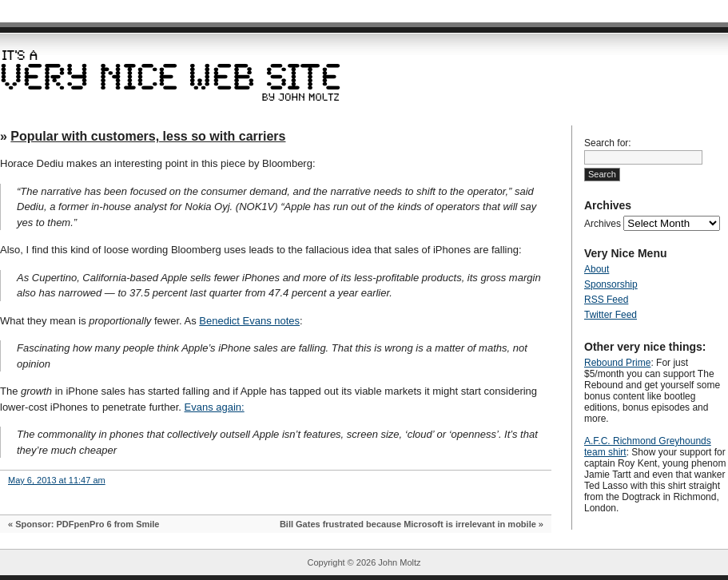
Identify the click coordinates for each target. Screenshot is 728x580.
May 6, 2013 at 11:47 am (57, 480)
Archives (603, 224)
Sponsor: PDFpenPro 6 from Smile (87, 524)
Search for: (608, 143)
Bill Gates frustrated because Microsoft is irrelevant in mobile (408, 524)
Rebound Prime (617, 363)
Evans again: (215, 407)
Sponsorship (611, 284)
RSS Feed (606, 300)
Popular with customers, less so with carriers (148, 136)
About (597, 269)
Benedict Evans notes (249, 321)
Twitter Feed (611, 315)
